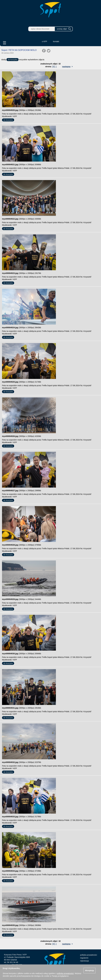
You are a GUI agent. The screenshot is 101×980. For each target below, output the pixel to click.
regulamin (84, 958)
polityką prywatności (65, 973)
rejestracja (85, 961)
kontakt (56, 41)
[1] (54, 67)
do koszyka (13, 60)
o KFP (45, 41)
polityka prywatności (89, 955)
